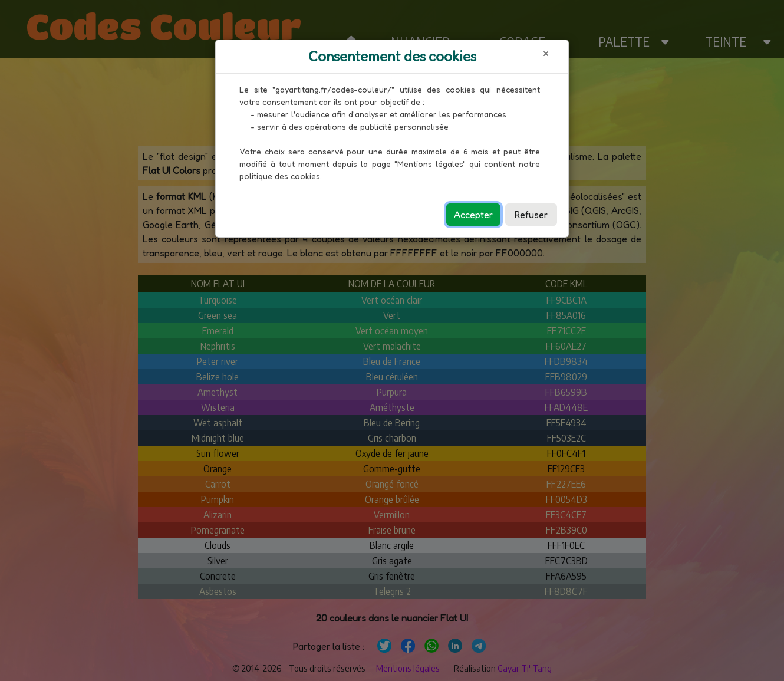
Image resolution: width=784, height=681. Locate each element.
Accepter (473, 215)
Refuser (531, 215)
